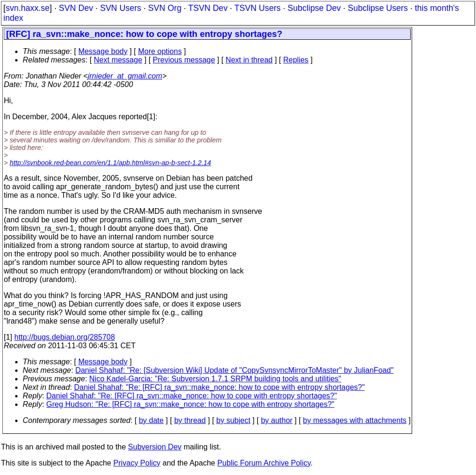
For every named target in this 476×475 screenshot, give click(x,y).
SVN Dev (76, 8)
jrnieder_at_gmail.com (125, 76)
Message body (103, 51)
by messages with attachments (355, 420)
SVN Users (120, 8)
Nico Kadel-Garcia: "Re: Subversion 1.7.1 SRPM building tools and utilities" (216, 379)
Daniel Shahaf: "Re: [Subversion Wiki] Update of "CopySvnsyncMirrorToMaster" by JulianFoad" (234, 370)
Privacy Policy (137, 463)
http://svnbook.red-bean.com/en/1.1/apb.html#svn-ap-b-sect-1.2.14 (110, 163)
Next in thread (249, 60)
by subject (233, 420)
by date (151, 420)
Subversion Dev (155, 447)
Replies (296, 60)
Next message (118, 60)
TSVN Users (257, 8)
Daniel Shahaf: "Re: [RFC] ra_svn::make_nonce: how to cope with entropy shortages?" (220, 387)
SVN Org (165, 8)
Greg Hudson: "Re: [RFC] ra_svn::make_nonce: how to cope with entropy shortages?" (190, 404)
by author (277, 420)
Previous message (184, 60)
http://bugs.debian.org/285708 (65, 337)
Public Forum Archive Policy (264, 463)
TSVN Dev (208, 8)
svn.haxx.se (28, 8)
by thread (190, 420)
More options (160, 51)
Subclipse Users (378, 8)
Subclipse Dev (314, 8)
